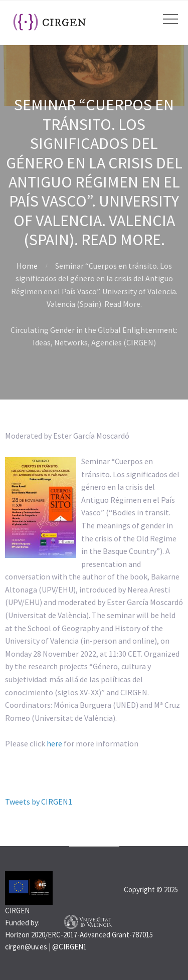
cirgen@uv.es (26, 947)
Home (27, 266)
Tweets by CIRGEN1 (39, 802)
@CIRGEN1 (69, 947)
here (54, 743)
